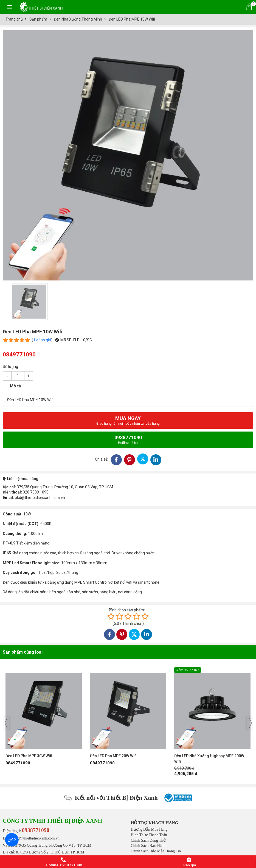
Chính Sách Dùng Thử (148, 840)
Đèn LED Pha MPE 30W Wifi (29, 756)
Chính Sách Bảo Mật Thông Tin (156, 851)
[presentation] (6, 723)
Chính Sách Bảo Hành (148, 846)
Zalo (12, 840)
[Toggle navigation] (10, 7)
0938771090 (128, 440)
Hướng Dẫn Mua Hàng (149, 829)
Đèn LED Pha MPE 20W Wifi (113, 756)
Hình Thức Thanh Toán (149, 835)
